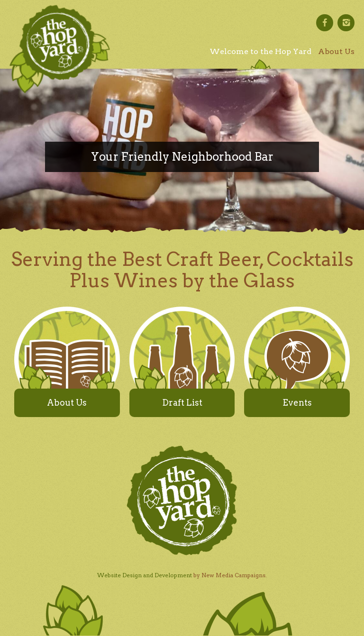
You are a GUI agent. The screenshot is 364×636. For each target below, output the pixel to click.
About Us (336, 51)
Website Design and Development (145, 575)
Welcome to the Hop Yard (260, 51)
